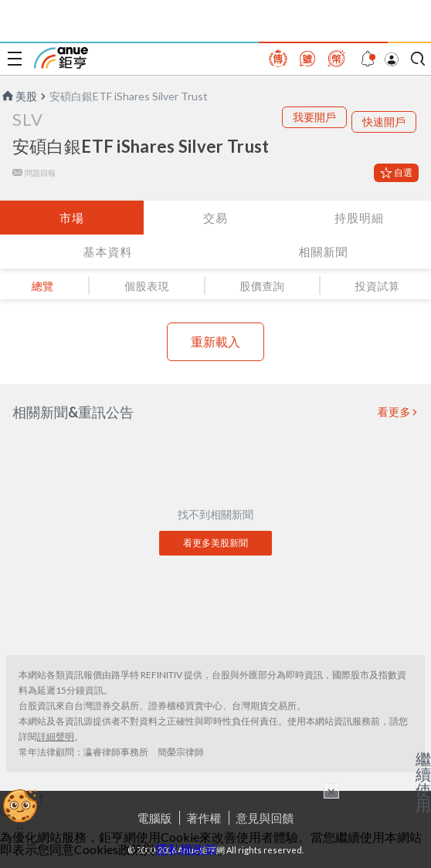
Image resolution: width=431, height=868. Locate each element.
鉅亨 (61, 58)
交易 (215, 218)
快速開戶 (384, 122)
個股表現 (147, 286)
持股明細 (359, 218)
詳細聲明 (56, 736)
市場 (72, 218)
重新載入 (215, 341)
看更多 (395, 412)
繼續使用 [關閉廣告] (423, 782)
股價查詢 (262, 286)
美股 (19, 96)
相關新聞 (324, 252)
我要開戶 (314, 117)
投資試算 (377, 286)
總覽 (43, 286)
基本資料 (108, 252)
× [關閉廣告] (331, 791)
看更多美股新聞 (215, 543)
